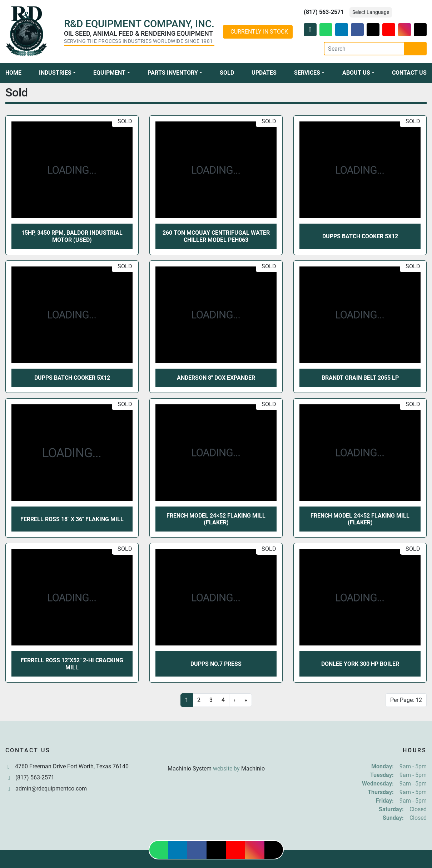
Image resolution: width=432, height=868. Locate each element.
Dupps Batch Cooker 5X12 (360, 236)
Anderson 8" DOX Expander (216, 378)
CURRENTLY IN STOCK (259, 32)
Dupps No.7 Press (216, 664)
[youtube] (389, 30)
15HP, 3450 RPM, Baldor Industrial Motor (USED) (72, 236)
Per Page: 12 (406, 700)
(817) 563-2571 (324, 12)
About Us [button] (356, 73)
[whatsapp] (326, 30)
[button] (57, 73)
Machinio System (190, 769)
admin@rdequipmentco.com (51, 789)
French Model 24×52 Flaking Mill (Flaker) (216, 519)
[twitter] (373, 30)
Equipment (109, 73)
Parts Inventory (173, 73)
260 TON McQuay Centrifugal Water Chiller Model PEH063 (216, 236)
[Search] (364, 49)
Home (13, 73)
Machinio (253, 769)
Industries (55, 73)
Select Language (371, 12)
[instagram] (404, 30)
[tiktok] (420, 30)
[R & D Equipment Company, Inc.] (216, 751)
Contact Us (409, 73)
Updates (264, 73)
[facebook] (357, 30)
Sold (227, 73)
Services (307, 73)
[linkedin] (342, 30)
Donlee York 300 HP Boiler (360, 664)
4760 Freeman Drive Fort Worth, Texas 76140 (72, 766)
